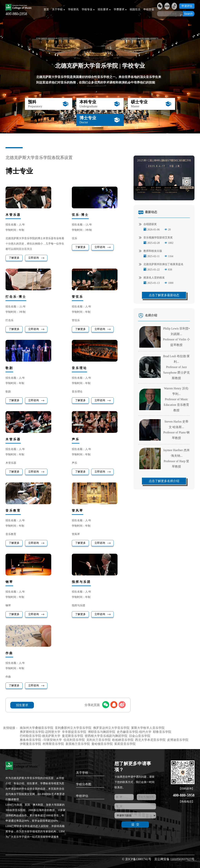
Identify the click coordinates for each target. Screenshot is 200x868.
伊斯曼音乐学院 (30, 744)
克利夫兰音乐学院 (98, 740)
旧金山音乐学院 (140, 736)
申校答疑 (149, 9)
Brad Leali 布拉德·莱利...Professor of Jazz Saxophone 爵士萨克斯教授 (176, 367)
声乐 (76, 439)
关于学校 (58, 10)
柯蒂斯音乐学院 (53, 744)
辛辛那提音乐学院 (74, 732)
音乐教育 (13, 511)
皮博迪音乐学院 (178, 740)
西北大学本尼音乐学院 (150, 740)
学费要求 (120, 10)
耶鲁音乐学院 (162, 732)
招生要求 (104, 10)
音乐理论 (79, 368)
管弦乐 (78, 297)
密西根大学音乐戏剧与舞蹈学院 (106, 736)
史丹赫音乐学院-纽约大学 (134, 732)
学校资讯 (73, 9)
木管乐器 (13, 215)
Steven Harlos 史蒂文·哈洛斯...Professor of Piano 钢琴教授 (176, 430)
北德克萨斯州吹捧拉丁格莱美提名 (161, 264)
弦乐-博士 (80, 215)
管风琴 (78, 511)
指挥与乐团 (81, 582)
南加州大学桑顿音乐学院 (37, 728)
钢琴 (9, 582)
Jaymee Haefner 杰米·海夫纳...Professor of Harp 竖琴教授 (177, 458)
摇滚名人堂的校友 (152, 278)
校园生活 (135, 9)
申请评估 (187, 6)
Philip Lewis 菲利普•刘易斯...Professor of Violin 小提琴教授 (176, 337)
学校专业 (88, 10)
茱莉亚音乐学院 (125, 744)
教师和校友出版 (150, 251)
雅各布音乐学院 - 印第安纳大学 (41, 740)
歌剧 (9, 368)
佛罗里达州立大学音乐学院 (111, 728)
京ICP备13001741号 (138, 859)
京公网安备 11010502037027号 (174, 859)
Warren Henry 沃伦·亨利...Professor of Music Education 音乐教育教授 (176, 399)
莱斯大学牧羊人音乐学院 (148, 728)
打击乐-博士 (16, 297)
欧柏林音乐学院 (123, 740)
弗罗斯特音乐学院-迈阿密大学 (40, 732)
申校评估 (82, 796)
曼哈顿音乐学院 (102, 744)
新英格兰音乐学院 (78, 744)
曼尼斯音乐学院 (73, 736)
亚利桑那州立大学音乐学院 (73, 728)
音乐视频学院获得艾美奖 (156, 238)
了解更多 (14, 258)
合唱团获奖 (148, 224)
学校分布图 (84, 784)
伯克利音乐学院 (74, 740)
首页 (46, 9)
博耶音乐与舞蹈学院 (102, 732)
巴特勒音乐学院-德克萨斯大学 (40, 736)
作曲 (9, 653)
